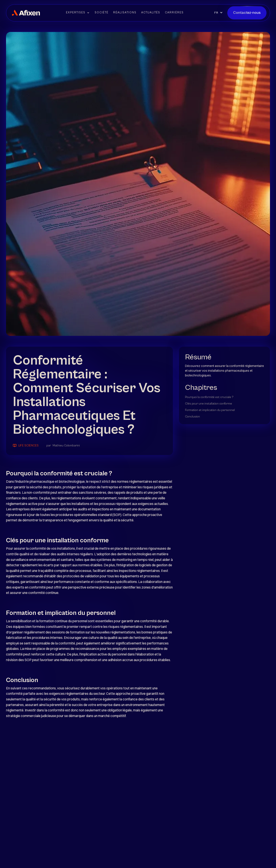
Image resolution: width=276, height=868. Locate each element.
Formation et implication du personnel (210, 410)
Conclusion (192, 417)
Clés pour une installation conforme (209, 404)
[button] (78, 13)
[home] (26, 13)
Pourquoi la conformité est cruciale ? (209, 397)
